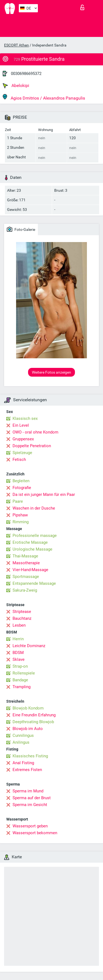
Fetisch (19, 460)
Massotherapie (26, 563)
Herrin (18, 639)
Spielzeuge (22, 453)
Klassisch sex (25, 418)
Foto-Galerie (21, 229)
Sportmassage (26, 577)
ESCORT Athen (16, 45)
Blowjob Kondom (28, 708)
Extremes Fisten (27, 770)
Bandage (20, 680)
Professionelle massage (35, 536)
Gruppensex (23, 439)
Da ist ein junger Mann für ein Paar (44, 495)
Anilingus (21, 742)
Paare (18, 501)
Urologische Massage (32, 549)
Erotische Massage (30, 542)
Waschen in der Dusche (34, 508)
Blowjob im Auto (28, 729)
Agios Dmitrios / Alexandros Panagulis (44, 97)
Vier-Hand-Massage (30, 570)
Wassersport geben (30, 826)
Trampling (22, 687)
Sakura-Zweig (25, 590)
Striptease (22, 612)
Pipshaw (20, 515)
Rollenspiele (24, 673)
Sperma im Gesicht (30, 805)
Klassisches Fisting (30, 756)
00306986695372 (26, 74)
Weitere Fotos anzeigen (51, 372)
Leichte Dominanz (29, 646)
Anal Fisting (23, 763)
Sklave (19, 659)
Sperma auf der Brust (32, 798)
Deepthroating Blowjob (33, 722)
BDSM (18, 653)
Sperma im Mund (28, 791)
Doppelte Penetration (32, 446)
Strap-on (20, 666)
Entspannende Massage (34, 583)
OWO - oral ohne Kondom (35, 432)
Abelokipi (16, 86)
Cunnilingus (23, 735)
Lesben (19, 625)
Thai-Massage (25, 556)
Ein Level (21, 425)
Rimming (21, 522)
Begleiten (21, 481)
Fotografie (22, 488)
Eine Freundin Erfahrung (34, 715)
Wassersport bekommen (35, 833)
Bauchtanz (22, 618)
